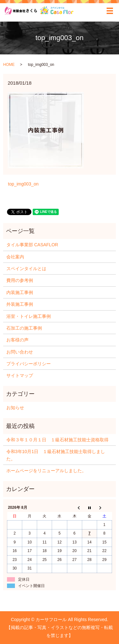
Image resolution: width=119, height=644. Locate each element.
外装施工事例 (20, 304)
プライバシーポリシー (29, 364)
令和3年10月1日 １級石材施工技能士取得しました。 (56, 455)
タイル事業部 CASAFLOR (32, 245)
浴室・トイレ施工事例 (29, 316)
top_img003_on (23, 184)
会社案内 (15, 257)
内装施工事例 (20, 292)
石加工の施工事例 (24, 328)
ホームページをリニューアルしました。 (46, 471)
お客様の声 (17, 340)
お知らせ (15, 408)
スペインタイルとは (26, 269)
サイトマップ (20, 375)
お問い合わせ (20, 352)
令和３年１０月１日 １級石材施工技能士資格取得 (57, 440)
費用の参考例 (20, 280)
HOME (9, 65)
